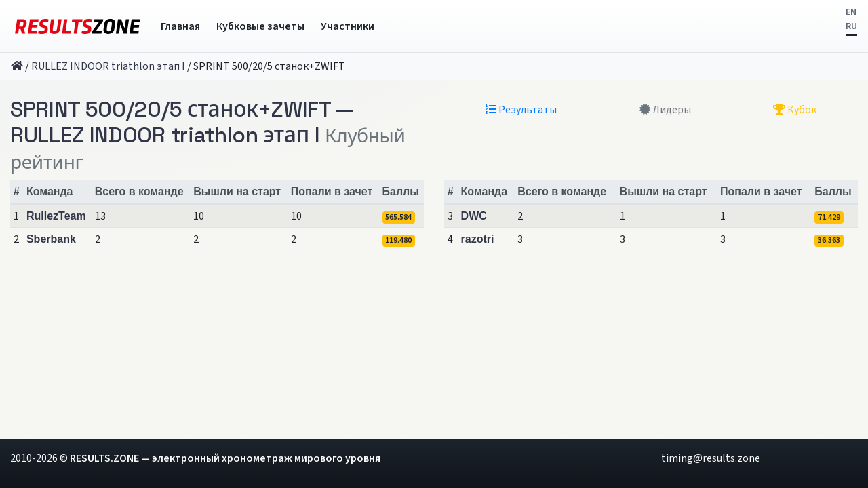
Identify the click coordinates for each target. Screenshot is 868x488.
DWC (474, 216)
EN (851, 12)
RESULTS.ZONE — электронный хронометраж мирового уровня (225, 458)
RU (851, 26)
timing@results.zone (711, 458)
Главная (180, 26)
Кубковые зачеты (260, 26)
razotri (478, 239)
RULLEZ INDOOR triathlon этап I (108, 66)
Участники (348, 26)
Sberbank (51, 239)
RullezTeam (56, 216)
